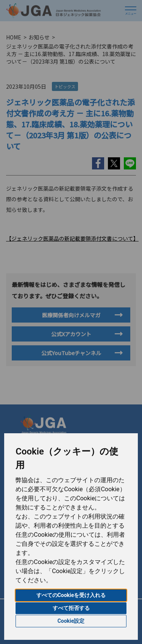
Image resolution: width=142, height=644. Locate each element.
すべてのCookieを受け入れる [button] (71, 595)
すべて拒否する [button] (71, 608)
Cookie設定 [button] (71, 621)
